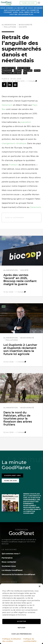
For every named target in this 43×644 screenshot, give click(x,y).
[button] (40, 586)
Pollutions (10, 27)
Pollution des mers (12, 73)
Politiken (13, 165)
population (26, 122)
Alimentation (9, 25)
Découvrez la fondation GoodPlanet (18, 574)
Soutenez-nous (9, 566)
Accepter (22, 621)
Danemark (7, 70)
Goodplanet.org (12, 475)
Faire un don (28, 3)
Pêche (37, 70)
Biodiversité (26, 25)
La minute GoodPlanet (12, 570)
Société (23, 27)
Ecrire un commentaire (15, 217)
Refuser (22, 628)
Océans (18, 70)
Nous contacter (9, 562)
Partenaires (7, 558)
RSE (25, 73)
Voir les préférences (21, 634)
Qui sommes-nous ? (11, 554)
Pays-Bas (28, 70)
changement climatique (14, 143)
